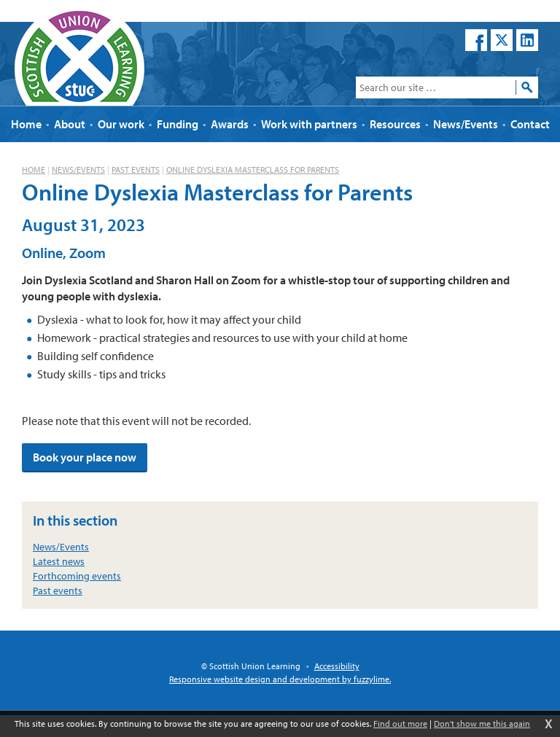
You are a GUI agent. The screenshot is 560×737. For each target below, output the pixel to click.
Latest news (59, 561)
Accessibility (337, 666)
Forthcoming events (77, 576)
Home (34, 169)
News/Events (78, 169)
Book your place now (85, 457)
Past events (136, 169)
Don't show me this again (482, 724)
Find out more (400, 724)
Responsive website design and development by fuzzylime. (280, 679)
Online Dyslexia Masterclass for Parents (253, 169)
